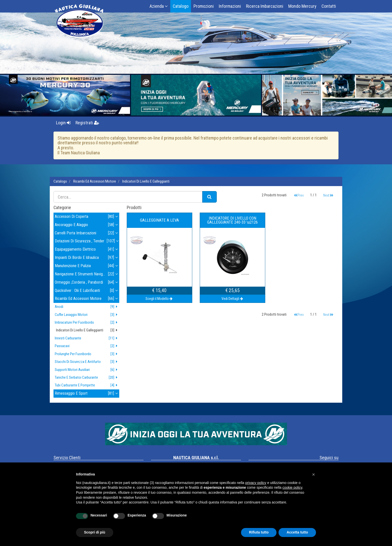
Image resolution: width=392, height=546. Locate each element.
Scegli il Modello (159, 299)
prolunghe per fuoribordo (87, 354)
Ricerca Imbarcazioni (265, 6)
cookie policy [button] (292, 487)
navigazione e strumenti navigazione (87, 274)
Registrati (87, 123)
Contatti (329, 6)
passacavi (87, 346)
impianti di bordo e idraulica (87, 258)
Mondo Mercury (302, 6)
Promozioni (204, 6)
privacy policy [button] (256, 483)
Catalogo (181, 6)
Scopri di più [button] (95, 532)
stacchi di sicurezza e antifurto (87, 362)
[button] (313, 474)
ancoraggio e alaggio (87, 225)
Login (63, 123)
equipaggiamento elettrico (87, 249)
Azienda (159, 6)
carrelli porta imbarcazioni (87, 233)
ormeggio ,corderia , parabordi (87, 283)
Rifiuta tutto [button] (259, 532)
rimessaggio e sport (87, 394)
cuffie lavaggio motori (87, 315)
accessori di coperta (87, 217)
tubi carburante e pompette (87, 385)
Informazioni (230, 6)
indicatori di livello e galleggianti (146, 181)
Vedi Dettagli (233, 299)
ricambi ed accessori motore (95, 181)
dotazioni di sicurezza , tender (87, 241)
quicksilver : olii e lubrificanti (87, 291)
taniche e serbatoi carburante (87, 378)
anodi (87, 307)
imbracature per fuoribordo (87, 323)
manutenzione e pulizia (87, 266)
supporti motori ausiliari (87, 370)
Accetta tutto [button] (297, 532)
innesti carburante (87, 338)
